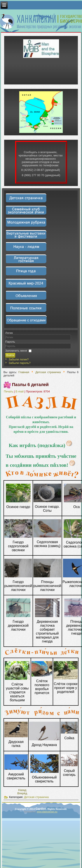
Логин (9, 333)
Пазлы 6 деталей (30, 385)
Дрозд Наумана (44, 745)
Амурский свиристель (16, 776)
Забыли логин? (19, 359)
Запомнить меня (16, 351)
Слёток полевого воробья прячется (42, 687)
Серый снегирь (69, 773)
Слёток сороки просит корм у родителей (66, 688)
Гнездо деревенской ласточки (18, 625)
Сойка (69, 738)
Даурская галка (16, 744)
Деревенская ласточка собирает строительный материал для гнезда (47, 631)
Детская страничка (48, 372)
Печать (9, 391)
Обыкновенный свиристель (44, 779)
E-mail (20, 391)
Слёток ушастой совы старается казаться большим (17, 692)
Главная (24, 372)
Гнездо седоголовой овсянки (18, 546)
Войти (10, 355)
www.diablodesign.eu (47, 812)
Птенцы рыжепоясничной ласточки (47, 586)
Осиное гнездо (18, 507)
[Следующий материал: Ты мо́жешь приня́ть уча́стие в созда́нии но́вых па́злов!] (22, 793)
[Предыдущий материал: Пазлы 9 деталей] (22, 790)
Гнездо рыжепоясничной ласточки (18, 586)
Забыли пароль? (19, 363)
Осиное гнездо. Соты (47, 509)
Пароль (10, 342)
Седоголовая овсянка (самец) (47, 544)
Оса (76, 507)
